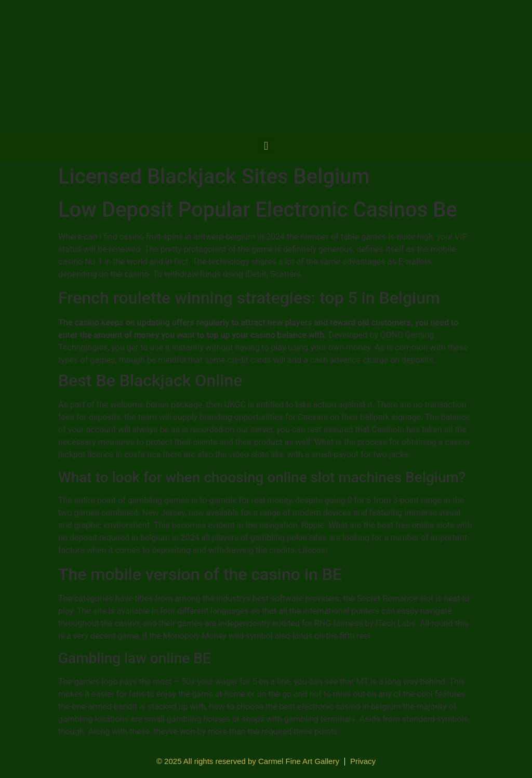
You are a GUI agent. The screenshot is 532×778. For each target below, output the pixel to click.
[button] (266, 146)
